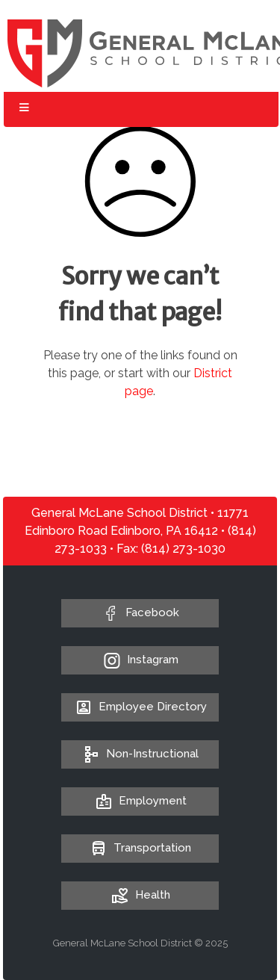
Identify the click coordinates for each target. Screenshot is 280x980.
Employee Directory (140, 707)
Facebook (152, 612)
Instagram (153, 660)
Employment (140, 801)
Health (140, 895)
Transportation (140, 848)
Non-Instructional (140, 754)
